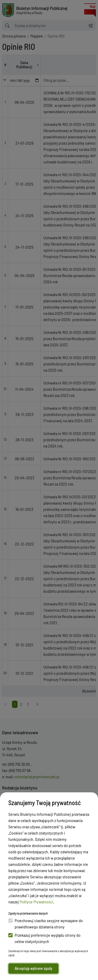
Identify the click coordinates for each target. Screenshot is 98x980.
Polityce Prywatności (36, 902)
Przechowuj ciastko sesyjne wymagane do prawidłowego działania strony (46, 924)
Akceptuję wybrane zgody (33, 968)
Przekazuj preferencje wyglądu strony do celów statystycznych (44, 938)
